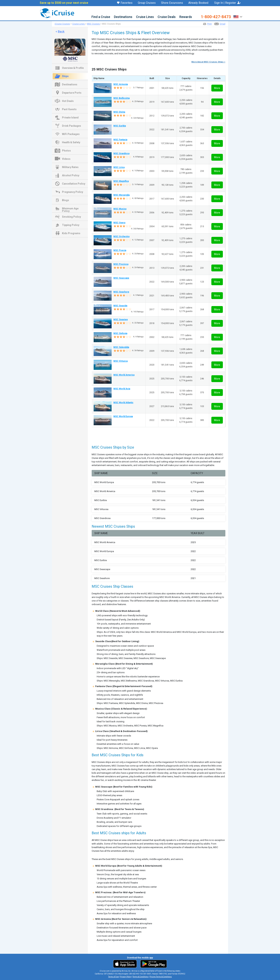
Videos (66, 159)
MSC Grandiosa (121, 153)
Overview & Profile (73, 68)
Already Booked (198, 3)
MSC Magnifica (121, 181)
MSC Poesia (120, 250)
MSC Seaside (120, 306)
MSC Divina (119, 112)
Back (61, 32)
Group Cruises (147, 3)
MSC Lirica (119, 167)
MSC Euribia (120, 126)
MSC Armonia (121, 84)
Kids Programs (71, 233)
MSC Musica (120, 209)
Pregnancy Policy (73, 192)
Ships (65, 76)
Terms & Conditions (141, 977)
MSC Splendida (121, 347)
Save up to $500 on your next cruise (64, 3)
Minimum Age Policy (70, 209)
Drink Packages (72, 126)
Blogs (66, 200)
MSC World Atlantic (123, 403)
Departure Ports (72, 93)
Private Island (70, 118)
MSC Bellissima (121, 98)
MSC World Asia (122, 389)
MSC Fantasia (120, 140)
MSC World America (124, 375)
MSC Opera (119, 223)
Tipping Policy (71, 225)
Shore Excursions (172, 3)
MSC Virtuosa (121, 361)
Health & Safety (71, 142)
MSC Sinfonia (120, 333)
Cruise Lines (145, 17)
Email (223, 24)
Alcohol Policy (71, 175)
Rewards (186, 17)
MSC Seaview (121, 320)
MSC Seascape (121, 278)
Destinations (123, 17)
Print (209, 24)
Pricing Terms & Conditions (161, 977)
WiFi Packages (71, 134)
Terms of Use (113, 977)
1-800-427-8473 (216, 17)
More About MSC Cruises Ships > (208, 62)
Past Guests (69, 109)
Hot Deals (68, 101)
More (217, 88)
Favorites (125, 3)
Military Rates (70, 167)
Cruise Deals (167, 17)
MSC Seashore (121, 292)
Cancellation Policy (74, 184)
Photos (66, 151)
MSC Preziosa (121, 264)
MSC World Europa (123, 416)
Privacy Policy (126, 977)
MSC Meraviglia (121, 195)
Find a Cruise (101, 17)
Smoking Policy (71, 217)
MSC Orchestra (121, 237)
